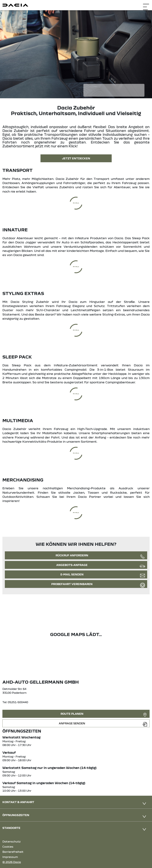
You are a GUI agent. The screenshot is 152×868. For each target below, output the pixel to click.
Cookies (8, 847)
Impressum (10, 857)
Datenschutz (11, 841)
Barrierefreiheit (13, 852)
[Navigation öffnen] (146, 5)
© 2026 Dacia (12, 862)
